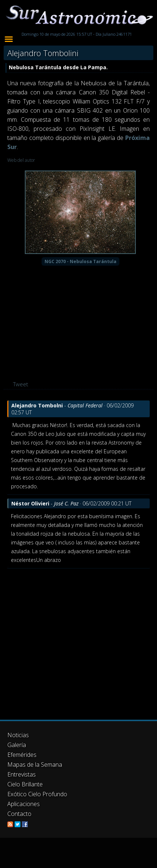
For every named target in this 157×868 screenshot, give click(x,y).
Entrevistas (22, 774)
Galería (17, 745)
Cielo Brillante (25, 784)
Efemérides (22, 755)
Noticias (18, 735)
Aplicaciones (24, 804)
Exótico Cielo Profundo (37, 794)
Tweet (21, 384)
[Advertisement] (68, 640)
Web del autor (21, 160)
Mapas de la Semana (35, 765)
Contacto (19, 814)
